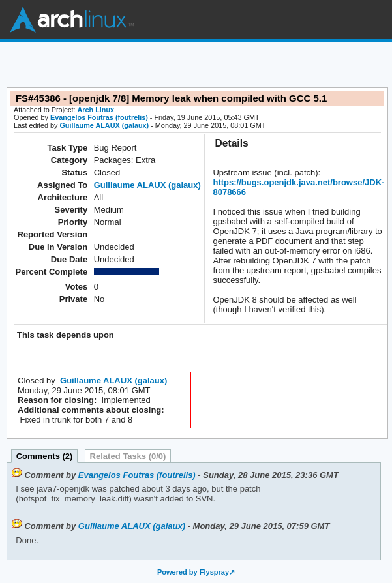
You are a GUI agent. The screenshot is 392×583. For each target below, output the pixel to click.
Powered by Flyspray (193, 572)
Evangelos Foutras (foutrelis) (99, 117)
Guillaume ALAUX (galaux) (104, 125)
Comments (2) (45, 456)
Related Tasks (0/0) (128, 456)
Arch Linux (72, 20)
